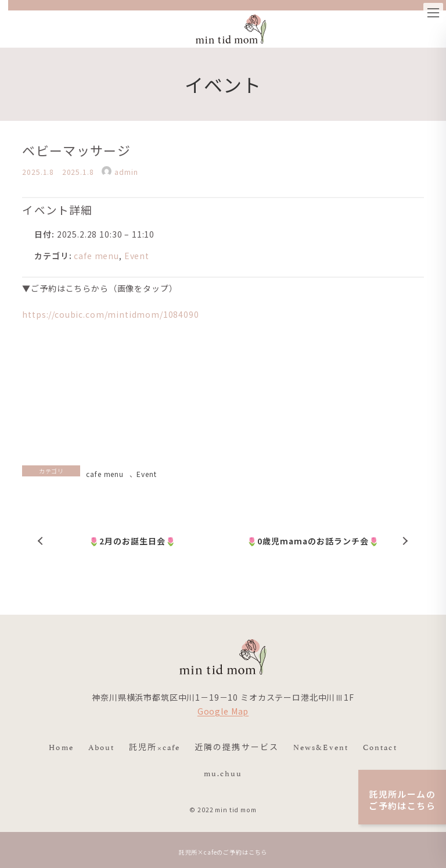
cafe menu (96, 256)
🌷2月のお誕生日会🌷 (133, 541)
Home (61, 747)
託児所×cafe (154, 747)
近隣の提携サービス (237, 747)
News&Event (321, 747)
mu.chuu (223, 773)
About (102, 747)
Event (137, 256)
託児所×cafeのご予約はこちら (223, 852)
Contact (380, 747)
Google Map (223, 712)
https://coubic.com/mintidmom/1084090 (110, 314)
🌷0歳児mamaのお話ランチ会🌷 (313, 541)
